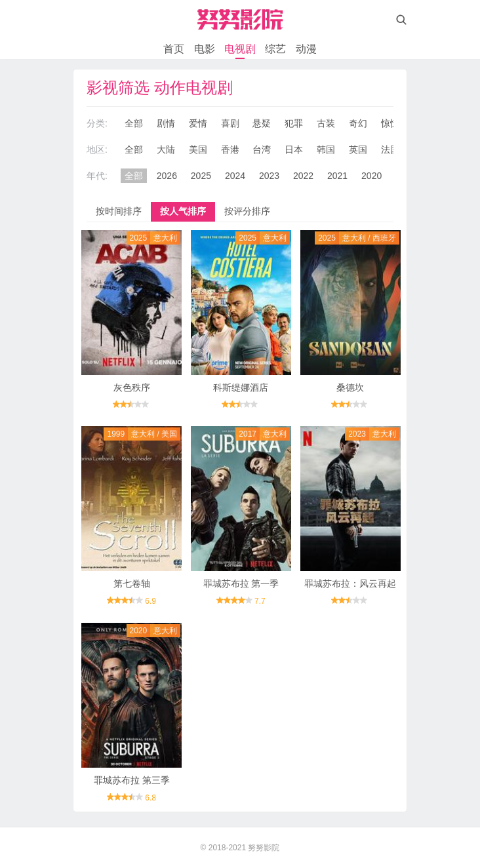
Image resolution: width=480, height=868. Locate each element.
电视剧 (240, 49)
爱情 (198, 123)
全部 (134, 123)
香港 (230, 149)
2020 (371, 176)
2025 (201, 176)
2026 (167, 176)
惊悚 (390, 123)
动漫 (306, 49)
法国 (390, 149)
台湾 (262, 149)
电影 (205, 49)
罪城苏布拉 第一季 (241, 583)
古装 (326, 123)
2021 (337, 176)
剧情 (166, 123)
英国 (358, 149)
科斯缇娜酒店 (241, 387)
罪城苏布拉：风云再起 (350, 583)
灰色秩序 (132, 387)
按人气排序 (183, 211)
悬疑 (262, 123)
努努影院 (264, 848)
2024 (235, 176)
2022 (303, 176)
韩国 (326, 149)
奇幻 (358, 123)
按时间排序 (119, 211)
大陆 (166, 149)
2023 (269, 176)
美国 (198, 149)
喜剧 (230, 123)
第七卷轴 (132, 583)
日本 (294, 149)
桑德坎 (350, 387)
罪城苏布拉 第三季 (132, 780)
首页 (174, 49)
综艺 (275, 49)
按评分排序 (247, 211)
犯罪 (294, 123)
